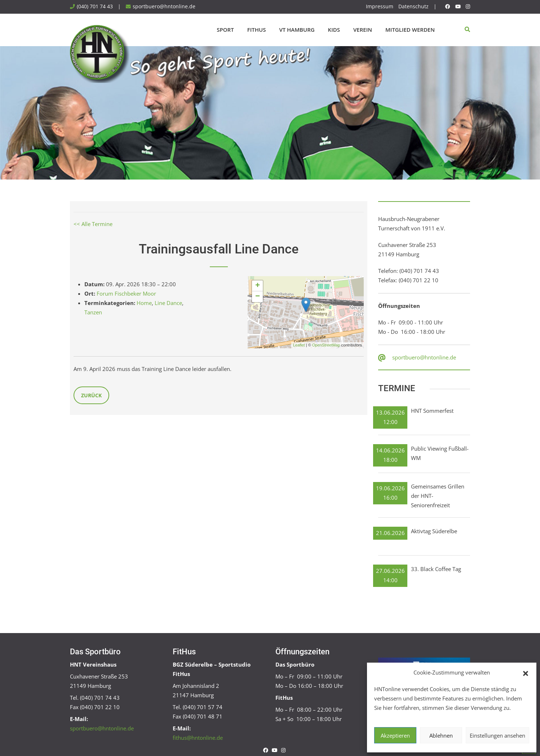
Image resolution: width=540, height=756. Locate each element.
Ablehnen (441, 735)
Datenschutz (413, 6)
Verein (363, 30)
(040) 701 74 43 (95, 6)
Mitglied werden (410, 30)
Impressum (380, 6)
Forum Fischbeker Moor (126, 293)
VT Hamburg (297, 30)
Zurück (91, 395)
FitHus (257, 30)
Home (144, 303)
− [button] (258, 297)
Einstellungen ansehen (497, 735)
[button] (526, 673)
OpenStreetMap (326, 345)
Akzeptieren (395, 735)
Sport (225, 30)
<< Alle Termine (93, 224)
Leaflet (299, 345)
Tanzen (93, 312)
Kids (334, 30)
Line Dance (168, 303)
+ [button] (258, 286)
